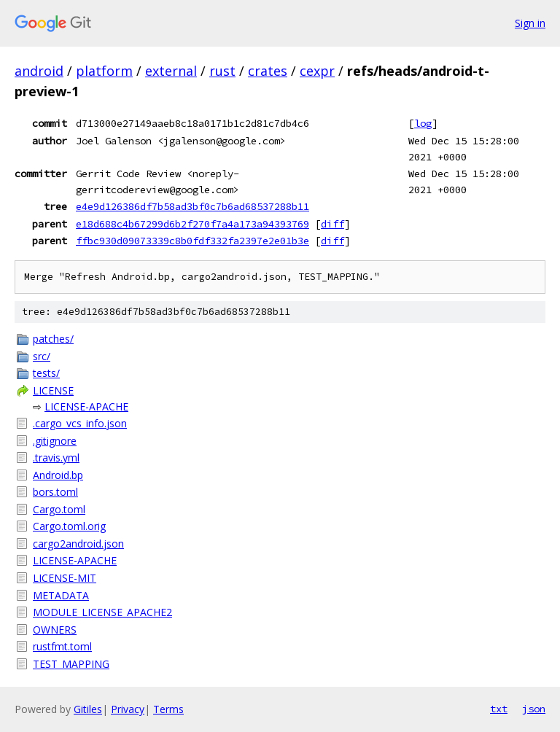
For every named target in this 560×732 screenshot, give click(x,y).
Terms (168, 709)
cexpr (317, 71)
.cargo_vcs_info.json (80, 423)
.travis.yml (56, 457)
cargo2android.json (78, 544)
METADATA (61, 595)
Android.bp (58, 475)
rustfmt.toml (62, 646)
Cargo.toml (59, 509)
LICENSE (53, 390)
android (39, 71)
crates (268, 71)
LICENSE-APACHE (86, 406)
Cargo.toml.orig (69, 526)
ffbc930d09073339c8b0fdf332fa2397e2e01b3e (192, 241)
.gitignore (55, 441)
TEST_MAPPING (71, 664)
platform (104, 71)
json (534, 709)
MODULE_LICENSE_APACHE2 (102, 612)
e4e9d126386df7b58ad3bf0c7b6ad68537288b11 (192, 206)
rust (222, 71)
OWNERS (55, 630)
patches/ (53, 339)
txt (499, 709)
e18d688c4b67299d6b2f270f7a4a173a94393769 (192, 224)
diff (332, 224)
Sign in (530, 23)
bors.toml (55, 492)
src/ (42, 356)
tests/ (46, 373)
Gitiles (88, 709)
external (171, 71)
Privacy (128, 709)
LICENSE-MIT (65, 578)
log (423, 123)
